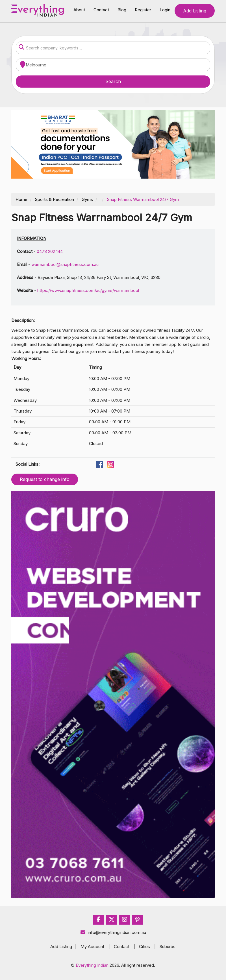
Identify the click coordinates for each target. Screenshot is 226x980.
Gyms (87, 199)
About (79, 10)
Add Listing (195, 11)
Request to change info (45, 479)
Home (21, 199)
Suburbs (168, 947)
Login (165, 10)
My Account (92, 947)
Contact (101, 10)
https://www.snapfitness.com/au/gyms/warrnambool (88, 290)
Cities (144, 947)
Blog (122, 10)
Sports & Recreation (55, 199)
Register (143, 10)
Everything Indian (92, 965)
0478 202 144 (50, 251)
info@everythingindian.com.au (113, 932)
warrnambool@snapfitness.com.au (65, 264)
